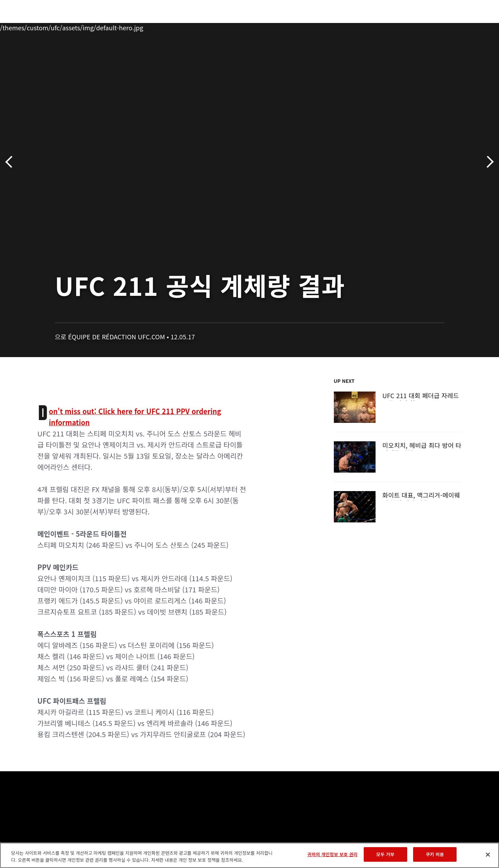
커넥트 (366, 26)
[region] (249, 855)
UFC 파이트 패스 (407, 26)
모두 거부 (385, 854)
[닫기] (488, 854)
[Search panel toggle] (465, 26)
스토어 (448, 26)
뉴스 (113, 26)
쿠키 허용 (435, 854)
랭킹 (57, 26)
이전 (11, 162)
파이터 (87, 26)
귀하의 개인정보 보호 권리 (332, 854)
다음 (488, 162)
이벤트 (31, 26)
